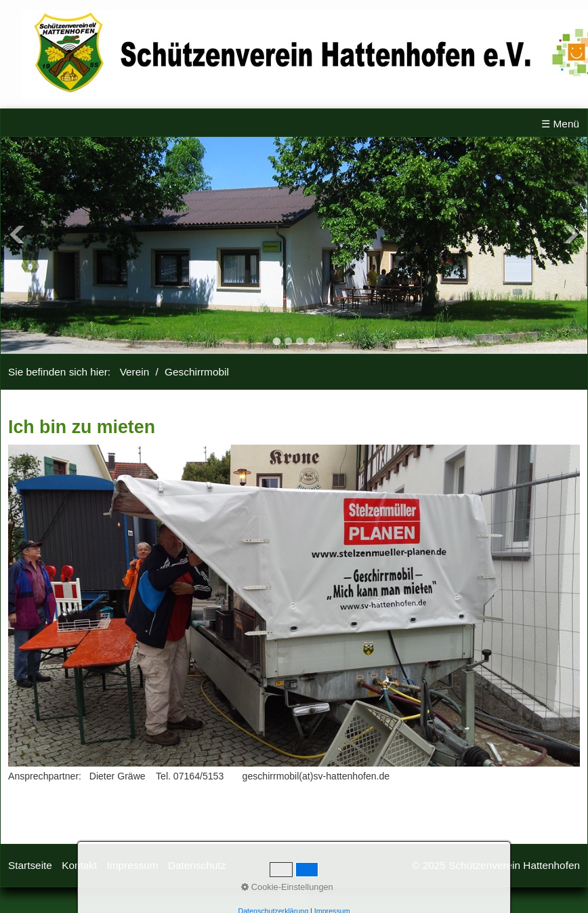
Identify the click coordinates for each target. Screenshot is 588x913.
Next (571, 235)
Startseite (30, 865)
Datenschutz (197, 865)
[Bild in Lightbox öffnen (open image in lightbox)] (294, 606)
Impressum (133, 865)
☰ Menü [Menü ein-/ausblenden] (560, 124)
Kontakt (79, 865)
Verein (135, 372)
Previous (17, 235)
